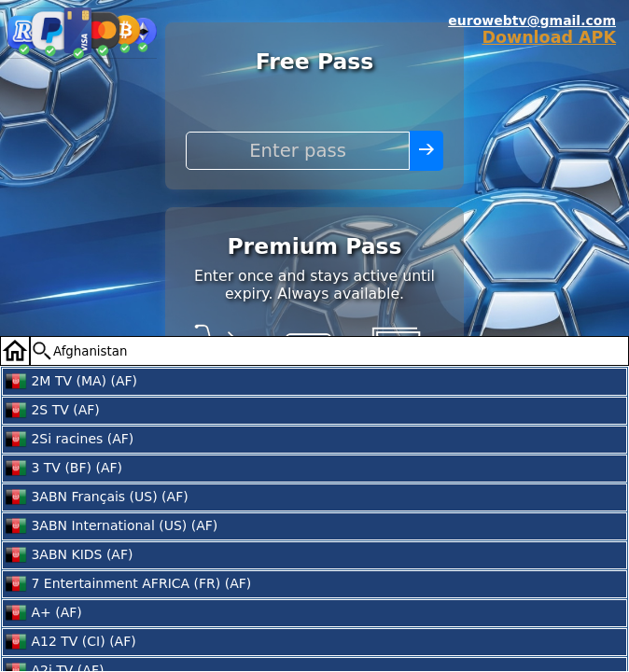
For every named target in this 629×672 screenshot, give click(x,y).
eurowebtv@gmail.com (532, 21)
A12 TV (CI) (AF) (70, 642)
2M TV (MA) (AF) (71, 382)
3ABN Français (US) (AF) (97, 497)
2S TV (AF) (52, 411)
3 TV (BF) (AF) (63, 469)
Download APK (549, 37)
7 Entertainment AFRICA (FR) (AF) (128, 584)
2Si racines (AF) (69, 440)
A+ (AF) (43, 613)
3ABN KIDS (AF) (69, 555)
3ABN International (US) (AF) (111, 526)
